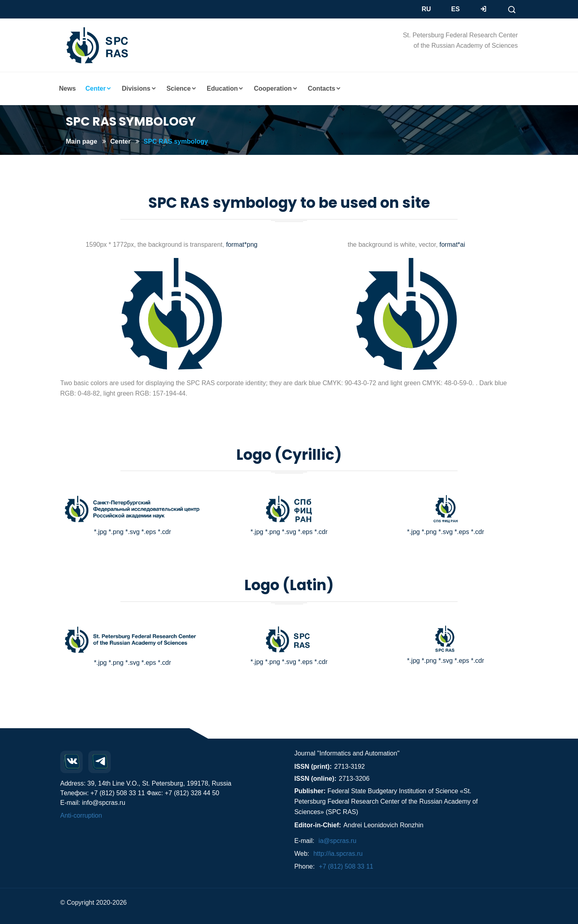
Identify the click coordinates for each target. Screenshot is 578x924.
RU (426, 9)
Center (121, 141)
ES (455, 9)
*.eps (149, 532)
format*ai (451, 245)
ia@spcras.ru (337, 841)
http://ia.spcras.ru (338, 854)
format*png (242, 245)
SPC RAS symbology (176, 141)
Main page (81, 141)
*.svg (132, 532)
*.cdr (164, 532)
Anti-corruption (81, 815)
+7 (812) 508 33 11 (346, 866)
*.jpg (100, 532)
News (67, 88)
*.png (116, 532)
